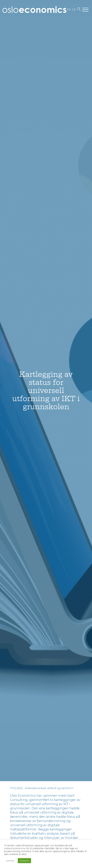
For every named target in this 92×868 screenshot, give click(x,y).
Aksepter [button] (24, 861)
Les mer (10, 861)
